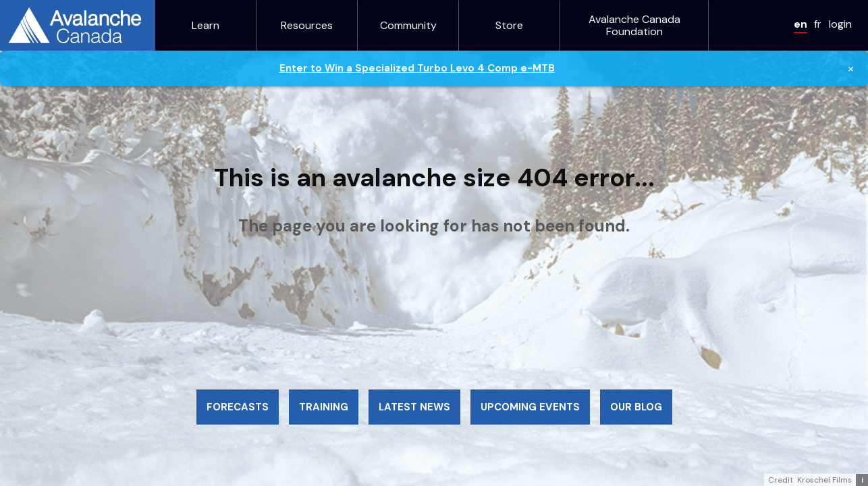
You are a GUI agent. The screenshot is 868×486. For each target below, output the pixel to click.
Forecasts (238, 407)
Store (509, 26)
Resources (307, 26)
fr (818, 24)
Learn (206, 26)
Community (408, 26)
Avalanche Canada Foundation (634, 25)
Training (324, 407)
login (840, 24)
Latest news (414, 407)
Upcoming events (530, 407)
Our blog (636, 407)
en (801, 24)
